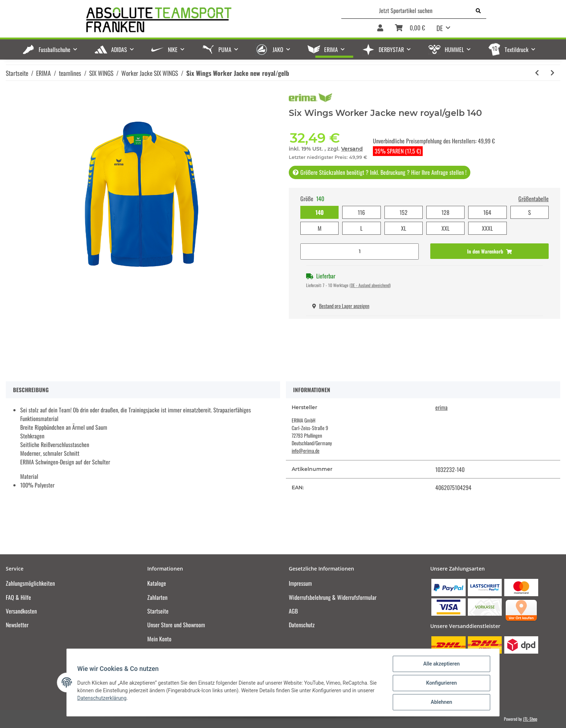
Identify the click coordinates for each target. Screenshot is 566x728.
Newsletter (17, 625)
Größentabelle (534, 199)
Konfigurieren (440, 684)
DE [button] (440, 28)
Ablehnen (440, 702)
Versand (352, 149)
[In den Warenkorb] (489, 251)
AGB (293, 611)
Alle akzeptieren (440, 665)
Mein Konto (159, 639)
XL (404, 228)
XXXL (487, 228)
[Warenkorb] (410, 28)
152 (404, 212)
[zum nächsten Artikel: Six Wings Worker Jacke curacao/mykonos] (552, 73)
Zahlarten (157, 597)
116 (361, 212)
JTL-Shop (530, 719)
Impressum (300, 583)
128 (445, 212)
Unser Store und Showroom (176, 625)
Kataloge (157, 583)
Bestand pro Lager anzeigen (341, 306)
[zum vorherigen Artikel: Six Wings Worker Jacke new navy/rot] (537, 73)
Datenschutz (302, 625)
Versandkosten (21, 611)
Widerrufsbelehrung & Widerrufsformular (333, 597)
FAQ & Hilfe (18, 597)
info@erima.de (306, 450)
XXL (445, 228)
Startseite (158, 611)
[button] (380, 28)
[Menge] (360, 252)
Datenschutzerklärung (103, 699)
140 (320, 212)
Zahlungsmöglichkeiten (30, 583)
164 (487, 212)
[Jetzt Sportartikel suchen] (406, 10)
